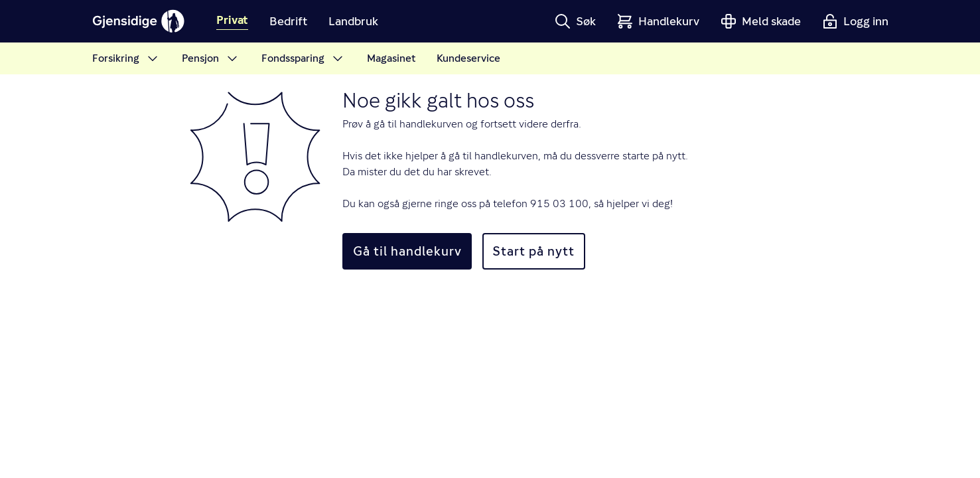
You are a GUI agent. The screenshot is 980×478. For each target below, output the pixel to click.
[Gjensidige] (139, 21)
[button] (575, 21)
